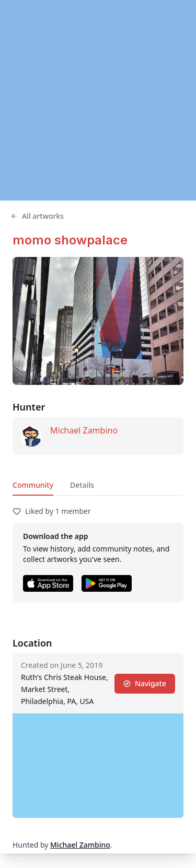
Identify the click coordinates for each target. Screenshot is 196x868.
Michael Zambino (84, 430)
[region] (98, 100)
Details (82, 485)
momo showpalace (70, 240)
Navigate (145, 683)
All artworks (37, 216)
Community (33, 485)
